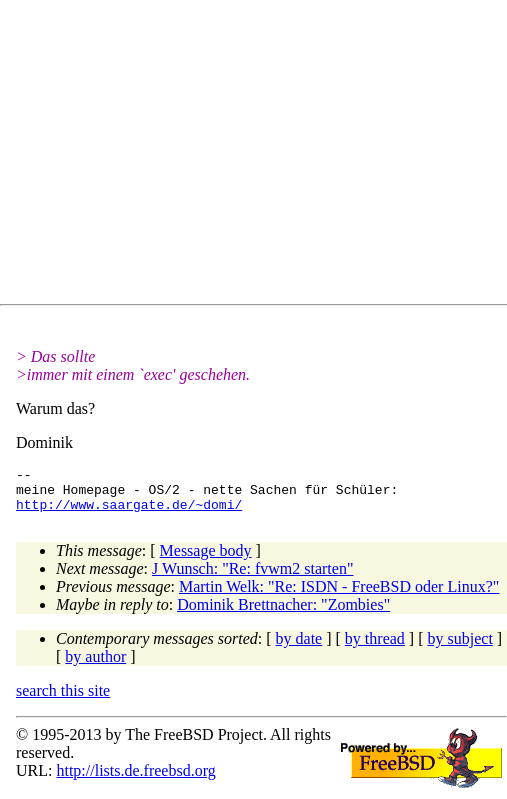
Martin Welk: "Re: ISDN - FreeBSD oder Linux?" (339, 595)
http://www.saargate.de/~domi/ (129, 513)
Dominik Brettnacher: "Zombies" (283, 613)
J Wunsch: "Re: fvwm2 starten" (252, 577)
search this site (63, 699)
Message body (206, 559)
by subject (460, 647)
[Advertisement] (261, 156)
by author (95, 665)
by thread (375, 647)
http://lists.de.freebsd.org (135, 779)
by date (299, 647)
